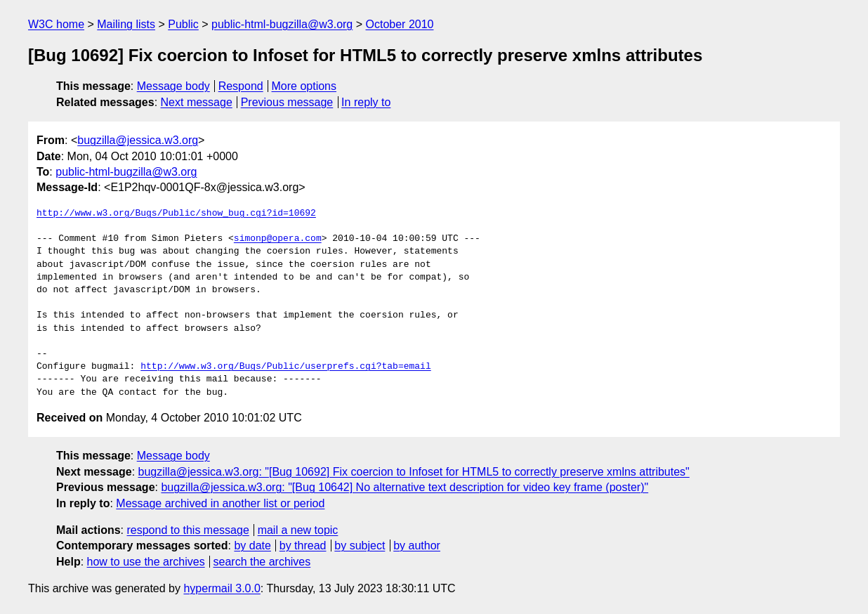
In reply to (366, 102)
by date (252, 546)
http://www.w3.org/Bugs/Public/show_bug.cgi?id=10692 (176, 214)
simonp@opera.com (278, 239)
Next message (197, 102)
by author (417, 546)
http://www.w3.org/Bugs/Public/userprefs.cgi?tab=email (285, 367)
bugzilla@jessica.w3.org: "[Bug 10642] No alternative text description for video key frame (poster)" (405, 487)
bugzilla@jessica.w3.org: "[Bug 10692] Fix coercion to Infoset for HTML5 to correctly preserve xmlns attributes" (414, 472)
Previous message (287, 102)
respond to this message (188, 530)
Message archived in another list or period (220, 503)
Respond (241, 86)
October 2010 (400, 24)
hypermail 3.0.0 (222, 588)
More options (304, 86)
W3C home (56, 24)
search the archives (262, 562)
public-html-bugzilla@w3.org (282, 24)
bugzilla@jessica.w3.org (138, 140)
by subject (360, 546)
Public (183, 24)
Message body (173, 86)
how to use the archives (146, 562)
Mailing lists (126, 24)
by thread (303, 546)
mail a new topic (298, 530)
